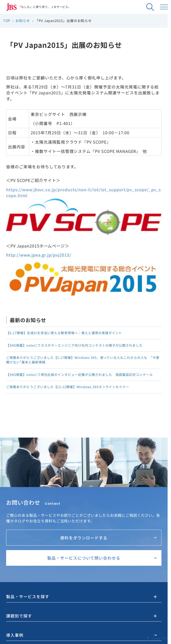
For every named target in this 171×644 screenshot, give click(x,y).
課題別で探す (18, 616)
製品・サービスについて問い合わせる (102, 558)
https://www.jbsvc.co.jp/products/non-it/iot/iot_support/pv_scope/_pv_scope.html (83, 192)
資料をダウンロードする (108, 538)
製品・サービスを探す (27, 597)
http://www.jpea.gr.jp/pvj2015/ (39, 255)
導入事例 (81, 635)
